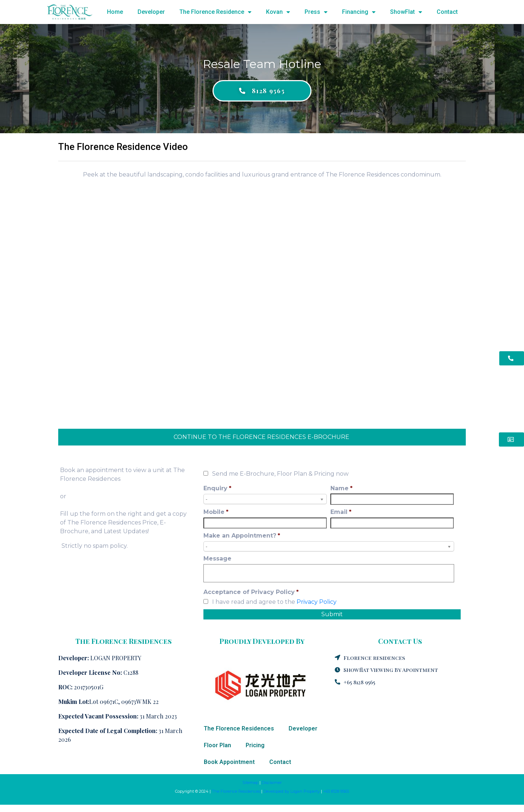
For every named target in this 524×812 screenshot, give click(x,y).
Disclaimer (272, 783)
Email (341, 512)
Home (115, 12)
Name (342, 488)
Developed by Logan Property (292, 791)
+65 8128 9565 (336, 791)
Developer (151, 12)
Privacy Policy (317, 602)
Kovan (278, 12)
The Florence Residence (215, 12)
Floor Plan (217, 745)
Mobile (216, 512)
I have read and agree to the (274, 602)
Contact (447, 12)
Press (316, 12)
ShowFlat (406, 12)
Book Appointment (229, 762)
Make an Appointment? (242, 536)
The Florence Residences (239, 728)
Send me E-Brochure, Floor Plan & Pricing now (280, 474)
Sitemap (250, 783)
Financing (359, 12)
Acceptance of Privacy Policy (251, 592)
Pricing (255, 745)
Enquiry (217, 488)
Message (217, 559)
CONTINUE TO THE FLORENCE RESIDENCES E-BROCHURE (262, 437)
